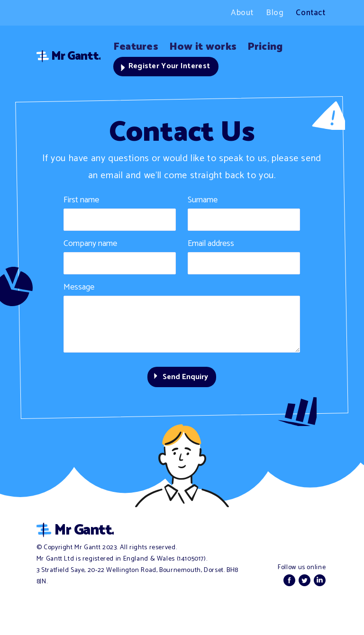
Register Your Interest (171, 68)
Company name (90, 246)
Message (79, 290)
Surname (203, 202)
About (242, 13)
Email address (211, 246)
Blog (275, 13)
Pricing (281, 46)
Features (138, 46)
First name (81, 202)
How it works (212, 46)
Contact (310, 13)
